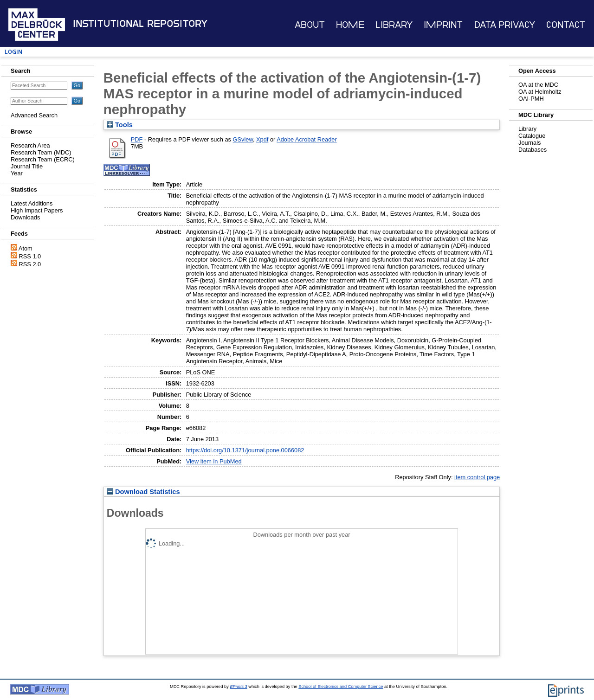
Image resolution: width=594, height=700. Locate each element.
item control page (477, 477)
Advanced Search (34, 115)
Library (394, 25)
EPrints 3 (238, 687)
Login (13, 52)
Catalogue (532, 136)
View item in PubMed (214, 461)
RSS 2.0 (30, 264)
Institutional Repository (140, 24)
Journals (529, 143)
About (310, 25)
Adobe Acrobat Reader (307, 139)
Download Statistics (143, 492)
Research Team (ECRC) (43, 159)
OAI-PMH (531, 99)
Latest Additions (32, 203)
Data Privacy (505, 25)
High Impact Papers (37, 210)
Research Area (30, 145)
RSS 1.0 (30, 256)
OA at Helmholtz (540, 92)
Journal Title (27, 166)
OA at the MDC (538, 85)
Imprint (443, 25)
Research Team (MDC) (41, 152)
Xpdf (262, 139)
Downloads (25, 217)
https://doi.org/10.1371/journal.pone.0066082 (245, 450)
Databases (533, 150)
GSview (243, 139)
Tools (120, 125)
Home (350, 25)
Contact (566, 25)
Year (17, 173)
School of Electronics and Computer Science (341, 687)
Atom (26, 248)
